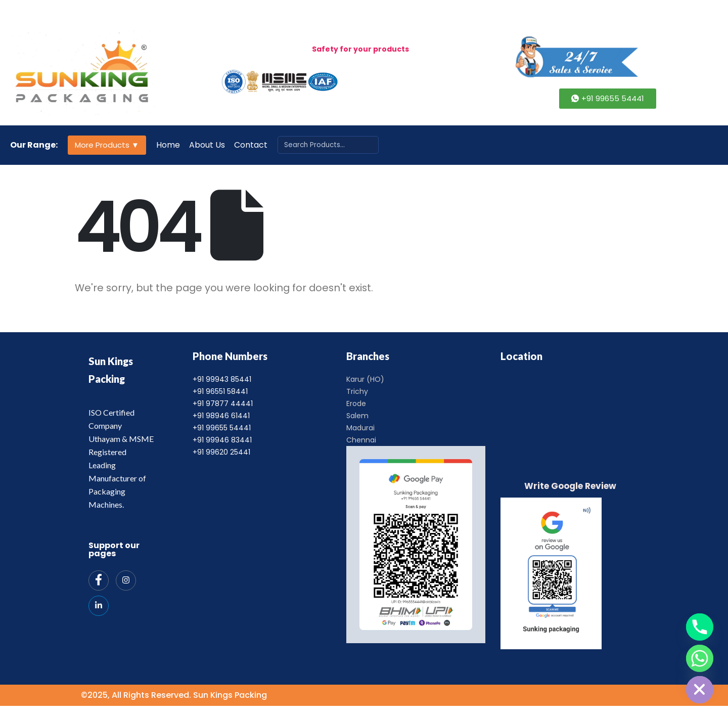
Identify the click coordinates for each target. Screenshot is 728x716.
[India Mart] (99, 606)
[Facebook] (99, 580)
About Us (207, 145)
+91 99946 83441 (222, 440)
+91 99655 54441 (222, 428)
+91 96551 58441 (220, 391)
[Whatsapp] (700, 658)
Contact (251, 145)
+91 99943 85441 (222, 379)
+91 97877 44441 (223, 404)
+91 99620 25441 (221, 452)
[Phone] (700, 627)
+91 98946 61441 (221, 416)
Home (168, 145)
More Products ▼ (107, 145)
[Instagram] (126, 580)
